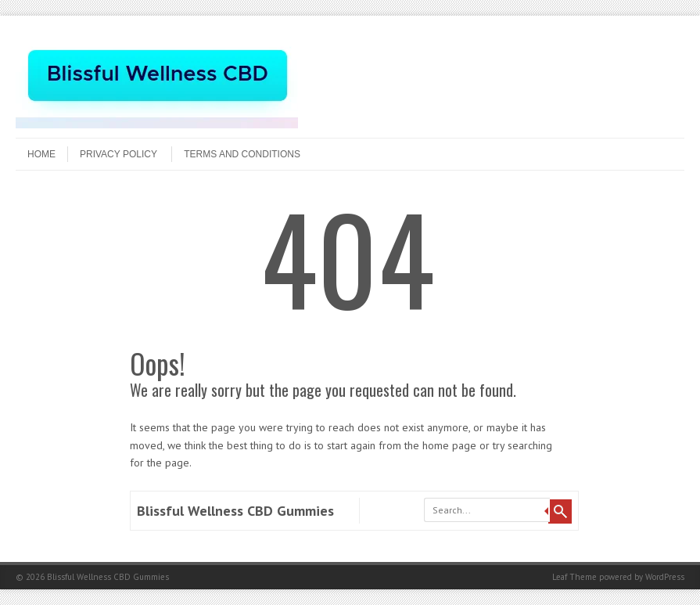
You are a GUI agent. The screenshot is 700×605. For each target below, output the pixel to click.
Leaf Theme (574, 577)
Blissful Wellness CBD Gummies (235, 511)
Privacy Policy (118, 154)
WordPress (665, 577)
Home (41, 154)
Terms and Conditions (242, 154)
